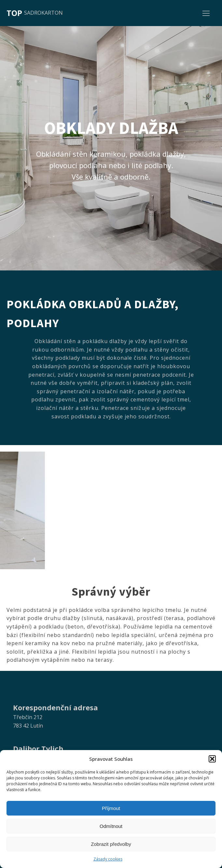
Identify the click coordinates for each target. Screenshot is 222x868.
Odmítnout (111, 826)
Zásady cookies (108, 859)
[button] (212, 759)
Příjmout (111, 808)
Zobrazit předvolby (111, 844)
